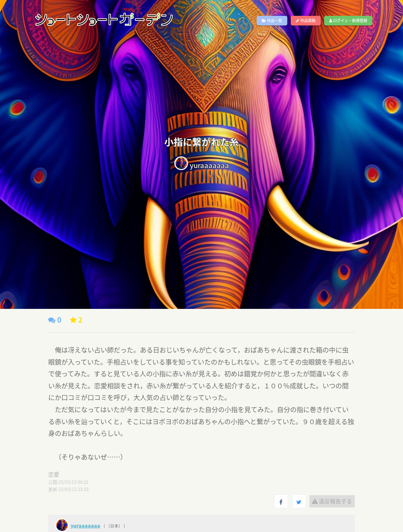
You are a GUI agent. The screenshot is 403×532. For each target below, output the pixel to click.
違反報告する (332, 501)
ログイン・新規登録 (348, 20)
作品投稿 (306, 20)
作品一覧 (272, 20)
